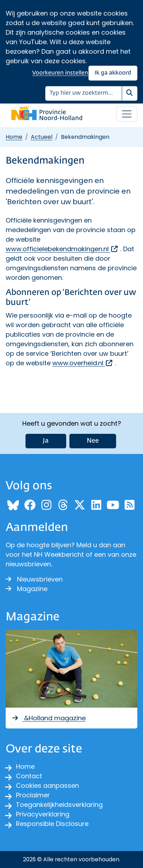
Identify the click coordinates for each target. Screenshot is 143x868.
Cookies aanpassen (47, 786)
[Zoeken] (84, 93)
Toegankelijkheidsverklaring (59, 805)
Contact (29, 776)
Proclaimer (33, 795)
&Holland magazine (48, 718)
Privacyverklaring (43, 814)
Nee (93, 441)
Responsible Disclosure (52, 824)
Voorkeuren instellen (60, 73)
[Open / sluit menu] (127, 114)
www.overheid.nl (83, 363)
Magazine (27, 589)
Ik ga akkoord (113, 73)
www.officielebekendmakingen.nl (62, 249)
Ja (46, 441)
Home (14, 137)
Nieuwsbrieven (34, 579)
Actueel (42, 137)
